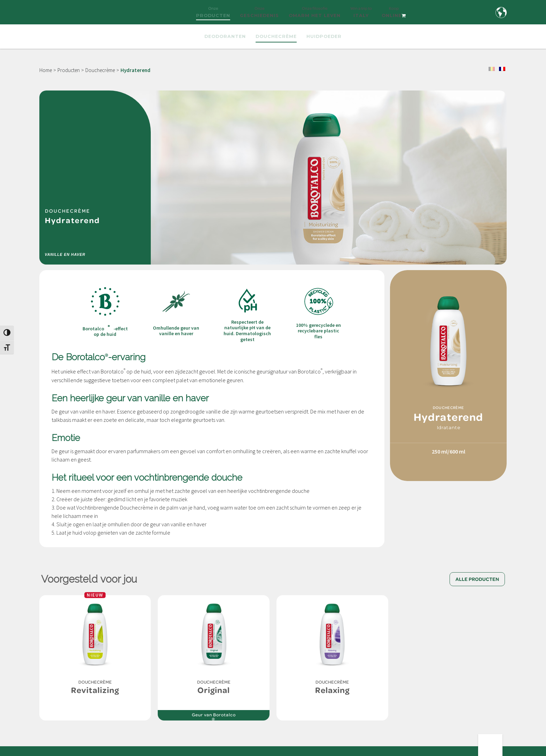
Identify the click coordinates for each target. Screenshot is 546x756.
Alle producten (477, 579)
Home (46, 70)
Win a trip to (361, 15)
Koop (394, 15)
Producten (69, 70)
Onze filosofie (315, 15)
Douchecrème (100, 70)
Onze (213, 15)
